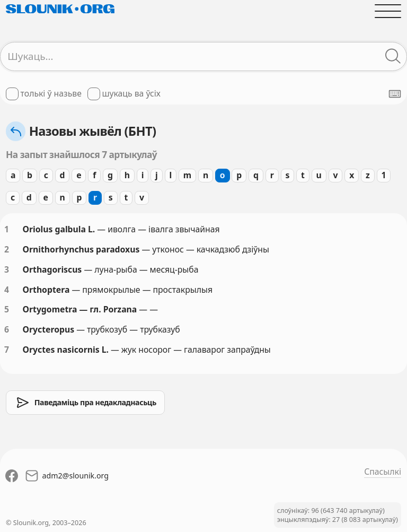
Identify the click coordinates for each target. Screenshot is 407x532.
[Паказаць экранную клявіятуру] (395, 94)
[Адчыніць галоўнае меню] (388, 11)
